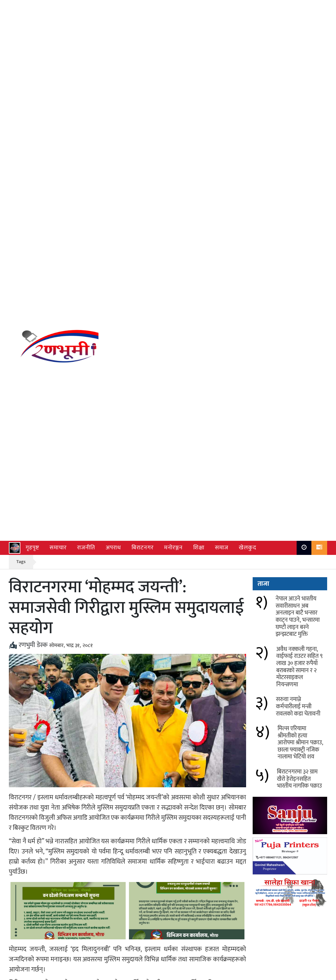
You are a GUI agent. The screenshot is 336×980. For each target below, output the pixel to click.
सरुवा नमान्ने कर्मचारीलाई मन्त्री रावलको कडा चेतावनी (298, 223)
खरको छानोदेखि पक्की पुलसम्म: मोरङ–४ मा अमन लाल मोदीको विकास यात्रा (79, 837)
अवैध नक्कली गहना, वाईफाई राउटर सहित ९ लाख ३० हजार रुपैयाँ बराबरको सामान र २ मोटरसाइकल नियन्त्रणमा (300, 183)
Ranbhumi (316, 973)
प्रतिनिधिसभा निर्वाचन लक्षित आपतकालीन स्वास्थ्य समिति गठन (202, 771)
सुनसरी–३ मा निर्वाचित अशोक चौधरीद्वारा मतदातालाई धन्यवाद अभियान (78, 775)
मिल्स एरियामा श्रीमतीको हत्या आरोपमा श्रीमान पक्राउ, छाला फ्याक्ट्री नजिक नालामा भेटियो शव (300, 259)
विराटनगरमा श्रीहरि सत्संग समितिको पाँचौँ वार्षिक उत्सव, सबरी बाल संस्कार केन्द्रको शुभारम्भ (204, 837)
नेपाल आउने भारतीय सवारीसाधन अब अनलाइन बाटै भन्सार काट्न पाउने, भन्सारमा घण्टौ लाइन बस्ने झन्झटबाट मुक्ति (298, 133)
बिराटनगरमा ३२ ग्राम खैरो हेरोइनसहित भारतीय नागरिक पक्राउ (299, 295)
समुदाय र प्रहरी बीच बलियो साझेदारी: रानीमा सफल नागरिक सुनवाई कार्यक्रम (201, 806)
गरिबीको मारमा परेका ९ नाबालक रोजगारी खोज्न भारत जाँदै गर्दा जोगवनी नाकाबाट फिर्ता (79, 806)
